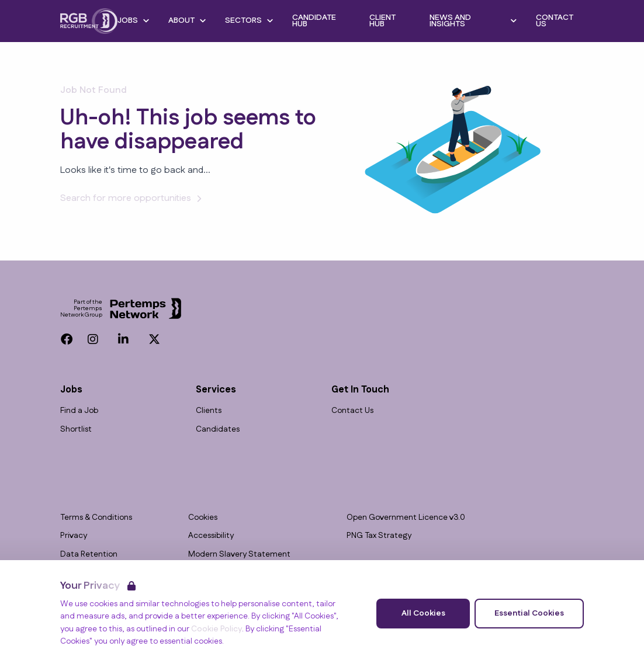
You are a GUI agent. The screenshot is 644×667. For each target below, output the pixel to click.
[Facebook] (67, 339)
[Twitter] (154, 339)
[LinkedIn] (123, 339)
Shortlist (76, 430)
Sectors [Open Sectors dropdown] (249, 20)
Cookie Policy (217, 629)
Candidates (218, 430)
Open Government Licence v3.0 (406, 518)
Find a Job (79, 411)
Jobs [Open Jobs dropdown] (134, 20)
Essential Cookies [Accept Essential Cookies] (529, 613)
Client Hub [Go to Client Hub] (382, 21)
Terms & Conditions (96, 518)
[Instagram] (93, 339)
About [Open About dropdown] (187, 20)
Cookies (203, 518)
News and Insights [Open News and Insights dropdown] (473, 21)
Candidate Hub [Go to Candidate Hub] (314, 21)
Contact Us (352, 411)
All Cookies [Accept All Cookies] (423, 613)
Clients (209, 411)
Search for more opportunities (133, 198)
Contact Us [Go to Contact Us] (555, 21)
